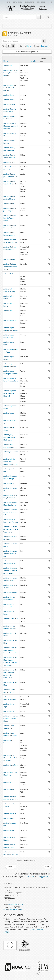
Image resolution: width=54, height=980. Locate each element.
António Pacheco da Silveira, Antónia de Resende (10, 73)
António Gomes (9, 711)
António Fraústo (9, 789)
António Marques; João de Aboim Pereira (10, 218)
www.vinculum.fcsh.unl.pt (13, 910)
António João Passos (11, 452)
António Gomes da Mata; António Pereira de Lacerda (10, 650)
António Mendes (9, 162)
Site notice (41, 2)
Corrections (18, 2)
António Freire (8, 782)
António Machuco (10, 259)
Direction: (37, 46)
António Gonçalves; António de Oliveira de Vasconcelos (10, 571)
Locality (33, 61)
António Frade (8, 818)
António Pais (8, 66)
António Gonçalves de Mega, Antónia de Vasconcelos (11, 529)
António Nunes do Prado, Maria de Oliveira (10, 88)
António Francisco (10, 814)
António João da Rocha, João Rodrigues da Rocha (10, 462)
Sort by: (23, 46)
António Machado (10, 274)
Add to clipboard (49, 65)
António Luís (8, 311)
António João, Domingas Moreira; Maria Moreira (10, 437)
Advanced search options (27, 52)
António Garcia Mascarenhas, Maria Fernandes (10, 758)
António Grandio (9, 483)
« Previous (11, 867)
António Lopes (9, 413)
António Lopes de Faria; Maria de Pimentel (10, 393)
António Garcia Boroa (11, 765)
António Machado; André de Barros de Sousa (10, 267)
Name (6, 61)
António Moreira (9, 104)
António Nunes (9, 95)
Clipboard (48, 17)
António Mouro (9, 100)
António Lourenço (10, 320)
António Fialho (9, 830)
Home (8, 2)
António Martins (9, 204)
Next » (48, 867)
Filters (7, 26)
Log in (50, 2)
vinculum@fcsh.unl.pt (16, 904)
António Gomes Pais (10, 619)
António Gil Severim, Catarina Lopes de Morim (10, 718)
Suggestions (30, 2)
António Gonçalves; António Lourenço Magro (10, 554)
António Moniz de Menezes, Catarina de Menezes (11, 126)
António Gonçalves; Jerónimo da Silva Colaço (10, 512)
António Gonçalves (10, 592)
